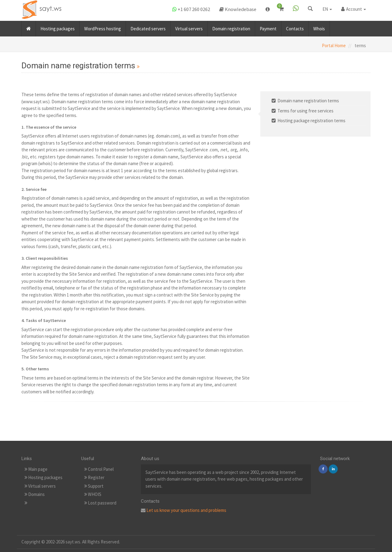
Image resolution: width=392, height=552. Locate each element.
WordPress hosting (103, 27)
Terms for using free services (305, 111)
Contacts (295, 27)
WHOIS (93, 494)
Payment (268, 27)
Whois (319, 27)
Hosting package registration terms (311, 121)
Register (94, 477)
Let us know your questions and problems (186, 510)
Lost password (100, 503)
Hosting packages (58, 27)
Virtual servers (189, 27)
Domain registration (231, 27)
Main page (36, 469)
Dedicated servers (148, 27)
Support (94, 486)
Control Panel (99, 469)
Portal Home (334, 45)
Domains (35, 494)
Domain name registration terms (308, 101)
